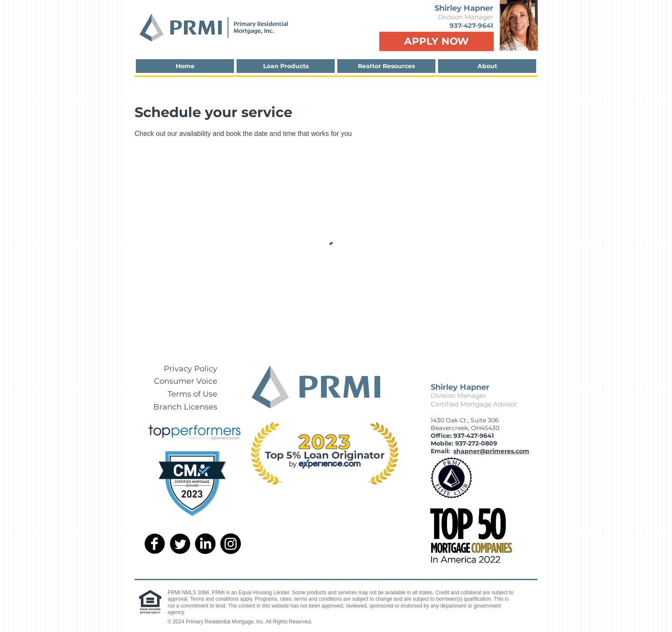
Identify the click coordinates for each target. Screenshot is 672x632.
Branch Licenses (185, 407)
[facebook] (155, 544)
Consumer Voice (186, 381)
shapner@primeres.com (491, 451)
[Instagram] (231, 544)
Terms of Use (192, 394)
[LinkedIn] (205, 544)
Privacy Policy (190, 369)
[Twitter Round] (180, 544)
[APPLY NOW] (436, 41)
